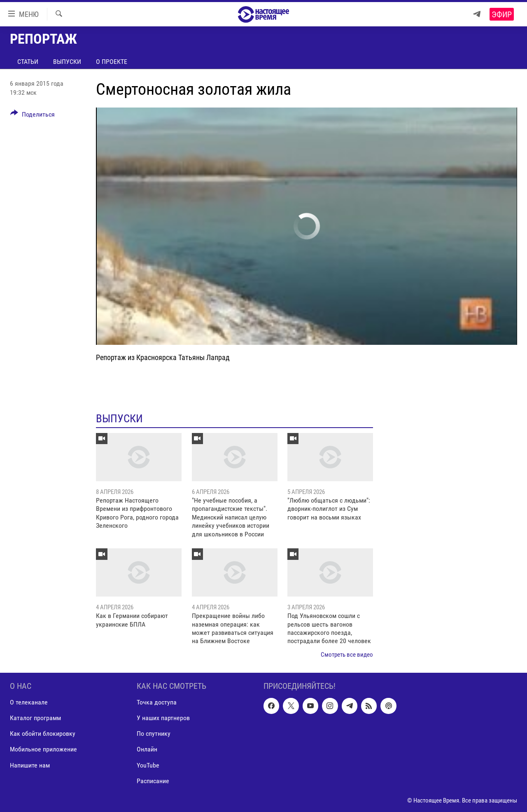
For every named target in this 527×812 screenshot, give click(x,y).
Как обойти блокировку (43, 734)
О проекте (112, 62)
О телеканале (29, 703)
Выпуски (67, 62)
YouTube (148, 765)
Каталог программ (35, 718)
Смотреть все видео (347, 655)
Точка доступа (157, 703)
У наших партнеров (163, 718)
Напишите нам (30, 765)
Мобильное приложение (43, 750)
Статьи (28, 62)
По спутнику (154, 734)
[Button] (33, 116)
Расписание (153, 781)
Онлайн (147, 750)
